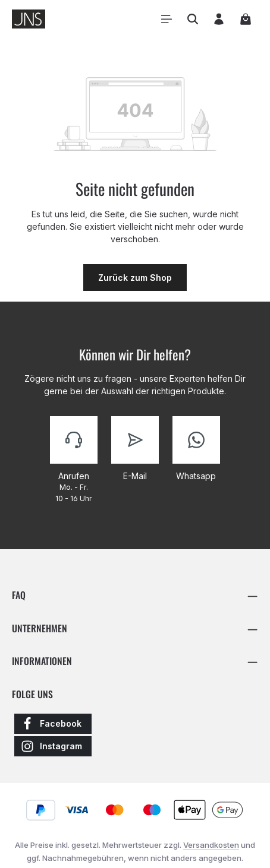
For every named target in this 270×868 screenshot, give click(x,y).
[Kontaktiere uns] (74, 461)
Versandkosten (211, 845)
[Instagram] (53, 746)
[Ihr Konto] (219, 19)
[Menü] (167, 19)
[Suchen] (193, 19)
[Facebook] (53, 724)
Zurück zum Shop (135, 278)
